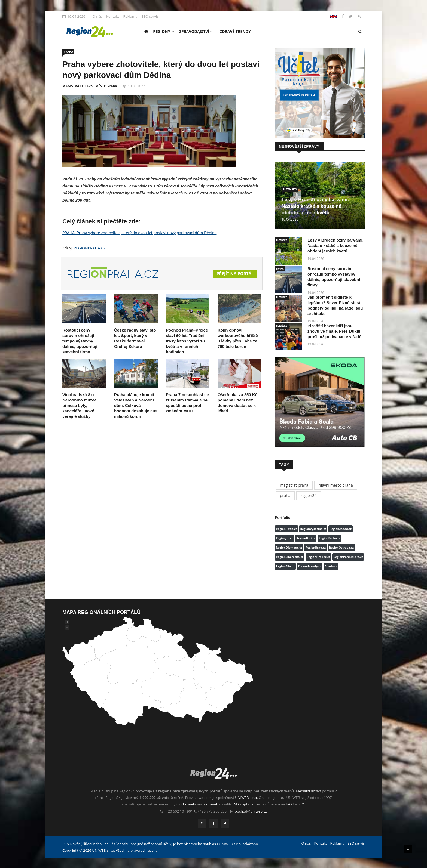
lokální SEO (295, 804)
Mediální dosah (308, 791)
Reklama (130, 16)
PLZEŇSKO (290, 189)
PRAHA (68, 52)
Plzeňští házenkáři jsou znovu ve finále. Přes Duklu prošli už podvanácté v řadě (334, 331)
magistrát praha (294, 485)
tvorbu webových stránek (197, 804)
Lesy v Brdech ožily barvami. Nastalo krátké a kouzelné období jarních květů (315, 206)
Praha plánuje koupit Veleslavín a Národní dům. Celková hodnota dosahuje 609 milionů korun (136, 405)
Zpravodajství (196, 31)
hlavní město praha (336, 485)
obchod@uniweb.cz (251, 811)
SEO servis (150, 16)
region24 (309, 495)
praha (285, 495)
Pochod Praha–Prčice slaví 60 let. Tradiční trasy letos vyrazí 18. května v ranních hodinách (187, 341)
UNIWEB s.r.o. (246, 798)
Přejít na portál (234, 274)
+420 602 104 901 (179, 811)
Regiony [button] (163, 31)
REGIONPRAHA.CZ (90, 248)
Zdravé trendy (235, 31)
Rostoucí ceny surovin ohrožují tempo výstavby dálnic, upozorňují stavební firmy (80, 341)
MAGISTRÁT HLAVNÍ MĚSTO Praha (90, 86)
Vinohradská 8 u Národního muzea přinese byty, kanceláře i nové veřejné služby (80, 405)
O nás (97, 16)
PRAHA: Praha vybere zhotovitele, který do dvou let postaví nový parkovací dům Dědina (139, 233)
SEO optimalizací (248, 804)
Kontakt (113, 16)
